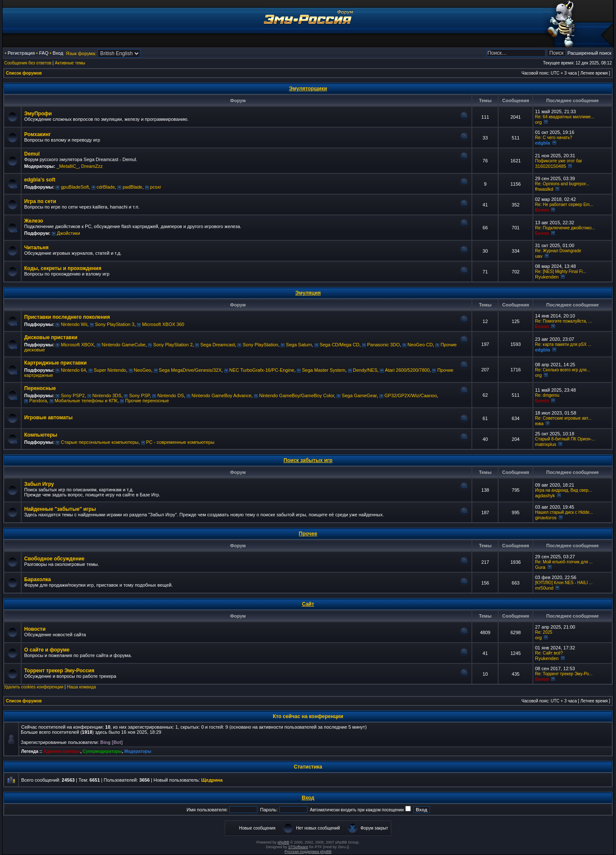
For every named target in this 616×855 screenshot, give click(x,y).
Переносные (40, 388)
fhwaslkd (544, 189)
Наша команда (82, 687)
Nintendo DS (170, 395)
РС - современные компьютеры (180, 442)
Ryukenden (547, 277)
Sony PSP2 (72, 395)
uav (539, 256)
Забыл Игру (39, 484)
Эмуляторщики (308, 89)
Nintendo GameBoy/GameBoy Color (297, 395)
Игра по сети (40, 201)
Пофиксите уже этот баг (559, 161)
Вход (58, 53)
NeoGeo (143, 370)
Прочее (308, 534)
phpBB (283, 842)
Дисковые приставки (51, 337)
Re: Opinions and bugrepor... (562, 184)
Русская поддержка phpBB (308, 852)
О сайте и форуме (47, 650)
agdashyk (545, 496)
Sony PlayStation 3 (115, 324)
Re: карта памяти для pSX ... (563, 344)
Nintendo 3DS (107, 395)
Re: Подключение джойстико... (565, 228)
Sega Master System (323, 370)
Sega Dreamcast (217, 345)
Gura (540, 567)
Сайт (308, 604)
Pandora (38, 401)
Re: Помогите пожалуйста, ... (563, 321)
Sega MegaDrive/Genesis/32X (190, 370)
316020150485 (550, 166)
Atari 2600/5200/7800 (407, 370)
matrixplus (546, 444)
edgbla (542, 143)
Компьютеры (41, 435)
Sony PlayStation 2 (173, 345)
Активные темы (70, 63)
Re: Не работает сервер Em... (564, 205)
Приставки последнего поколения (67, 317)
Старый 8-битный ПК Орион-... (565, 439)
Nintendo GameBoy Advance (222, 395)
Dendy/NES (365, 370)
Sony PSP (139, 395)
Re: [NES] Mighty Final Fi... (561, 272)
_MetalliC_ (67, 166)
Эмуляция (308, 293)
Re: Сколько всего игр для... (563, 370)
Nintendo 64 (73, 370)
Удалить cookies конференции (34, 687)
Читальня (36, 248)
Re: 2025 (544, 632)
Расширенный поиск (589, 53)
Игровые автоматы (48, 418)
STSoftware (298, 847)
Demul (32, 154)
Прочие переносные (147, 401)
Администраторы (62, 751)
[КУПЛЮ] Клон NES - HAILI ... (564, 583)
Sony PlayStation (260, 345)
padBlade (132, 187)
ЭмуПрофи (38, 114)
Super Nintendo (110, 370)
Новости (35, 629)
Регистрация (21, 53)
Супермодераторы (102, 751)
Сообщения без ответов (28, 63)
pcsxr (156, 187)
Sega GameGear (359, 395)
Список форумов (24, 73)
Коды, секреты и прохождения (63, 268)
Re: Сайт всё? (549, 653)
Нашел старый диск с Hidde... (564, 512)
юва (539, 423)
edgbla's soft (40, 180)
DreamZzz (92, 166)
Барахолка (38, 579)
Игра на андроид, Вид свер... (563, 490)
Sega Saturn (299, 345)
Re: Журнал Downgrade (558, 251)
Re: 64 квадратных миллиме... (565, 117)
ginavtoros (546, 518)
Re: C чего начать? (554, 138)
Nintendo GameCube (124, 345)
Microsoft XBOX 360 (163, 324)
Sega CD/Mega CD (340, 345)
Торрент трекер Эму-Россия (59, 671)
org (538, 122)
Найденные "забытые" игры (60, 509)
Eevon (542, 210)
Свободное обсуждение (54, 559)
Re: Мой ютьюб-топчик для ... (564, 562)
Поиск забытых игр (308, 460)
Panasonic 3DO (383, 345)
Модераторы (138, 751)
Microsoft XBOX (77, 345)
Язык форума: (81, 53)
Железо (34, 221)
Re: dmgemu (547, 395)
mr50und (544, 588)
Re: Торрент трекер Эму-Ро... (564, 674)
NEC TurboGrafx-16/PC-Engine (262, 370)
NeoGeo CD (420, 345)
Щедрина (212, 780)
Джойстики (68, 233)
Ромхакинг (38, 134)
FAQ (44, 53)
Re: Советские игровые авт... (563, 418)
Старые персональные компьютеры (99, 442)
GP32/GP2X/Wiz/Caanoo (411, 395)
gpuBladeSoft (75, 187)
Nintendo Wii (74, 324)
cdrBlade (106, 187)
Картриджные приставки (55, 363)
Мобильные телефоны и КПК (86, 401)
